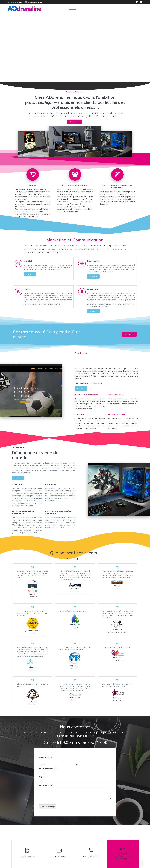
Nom (77, 779)
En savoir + (30, 278)
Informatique (126, 8)
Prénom (42, 779)
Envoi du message (48, 822)
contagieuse (49, 102)
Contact (139, 8)
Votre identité (45, 773)
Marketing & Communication (91, 8)
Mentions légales (123, 859)
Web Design (112, 8)
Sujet (42, 792)
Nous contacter (75, 122)
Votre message (46, 800)
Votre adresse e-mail (48, 783)
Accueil (72, 8)
